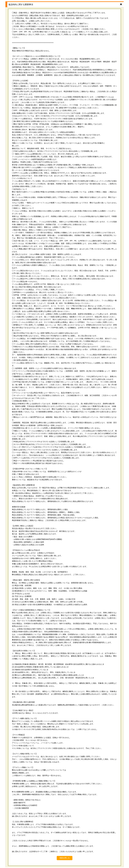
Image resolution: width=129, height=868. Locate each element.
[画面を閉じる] (121, 4)
